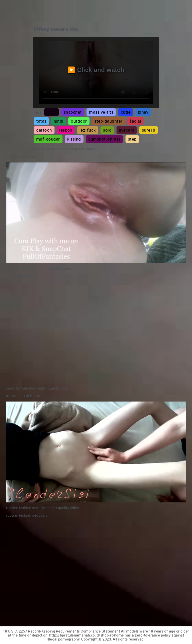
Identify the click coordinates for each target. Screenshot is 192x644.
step (132, 139)
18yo (51, 112)
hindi (59, 121)
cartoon (44, 130)
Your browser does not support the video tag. (96, 213)
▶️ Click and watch (96, 70)
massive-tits (101, 112)
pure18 (148, 130)
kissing (74, 139)
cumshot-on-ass (104, 139)
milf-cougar (48, 139)
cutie (126, 112)
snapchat (73, 112)
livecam (127, 130)
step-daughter (108, 121)
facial (135, 121)
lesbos (66, 130)
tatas (41, 121)
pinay (143, 112)
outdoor (79, 121)
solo (107, 130)
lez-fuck (88, 130)
